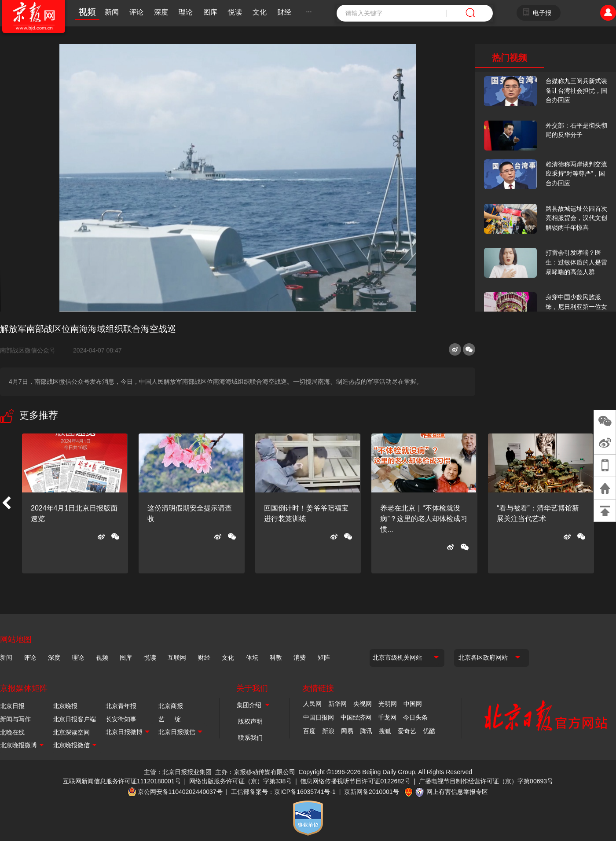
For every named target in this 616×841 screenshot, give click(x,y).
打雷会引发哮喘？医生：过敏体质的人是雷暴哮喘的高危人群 (576, 262)
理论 (186, 12)
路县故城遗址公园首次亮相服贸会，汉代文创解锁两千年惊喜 (576, 218)
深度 (161, 12)
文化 (260, 12)
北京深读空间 (71, 732)
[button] (6, 503)
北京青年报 (121, 706)
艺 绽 (170, 719)
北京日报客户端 (74, 719)
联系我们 (250, 738)
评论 (136, 12)
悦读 (235, 12)
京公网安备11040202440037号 (180, 792)
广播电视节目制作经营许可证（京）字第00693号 (486, 781)
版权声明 (250, 721)
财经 (284, 12)
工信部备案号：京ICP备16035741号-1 (283, 792)
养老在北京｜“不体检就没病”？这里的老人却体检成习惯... (423, 519)
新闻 (112, 12)
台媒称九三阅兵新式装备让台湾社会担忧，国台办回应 (576, 90)
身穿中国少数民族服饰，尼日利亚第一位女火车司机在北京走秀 (576, 307)
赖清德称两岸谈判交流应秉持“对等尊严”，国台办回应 (576, 174)
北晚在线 (12, 732)
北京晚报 (65, 706)
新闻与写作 (15, 719)
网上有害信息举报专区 (457, 792)
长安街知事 (121, 719)
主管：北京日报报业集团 (178, 772)
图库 (210, 12)
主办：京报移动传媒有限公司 (255, 772)
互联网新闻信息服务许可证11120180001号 (122, 781)
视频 (87, 12)
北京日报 (12, 706)
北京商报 (171, 706)
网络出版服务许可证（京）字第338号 (240, 781)
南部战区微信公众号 (31, 350)
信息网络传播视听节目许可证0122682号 (355, 781)
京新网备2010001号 (372, 792)
